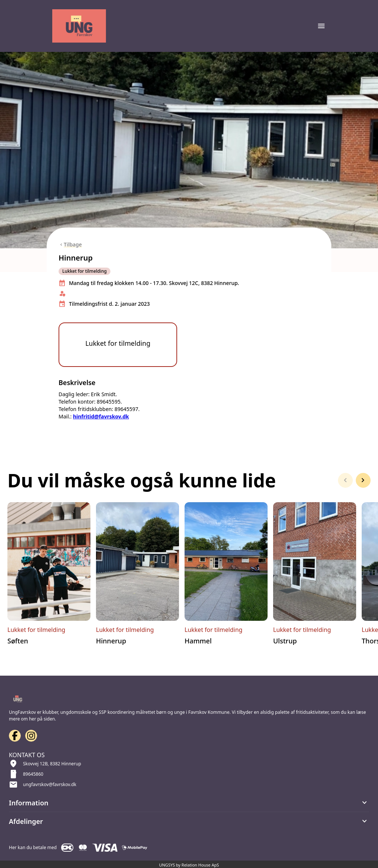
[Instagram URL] (31, 736)
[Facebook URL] (15, 736)
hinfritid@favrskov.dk (101, 421)
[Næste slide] (363, 485)
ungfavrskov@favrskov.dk (50, 784)
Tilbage (73, 244)
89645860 (33, 774)
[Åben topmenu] (321, 26)
